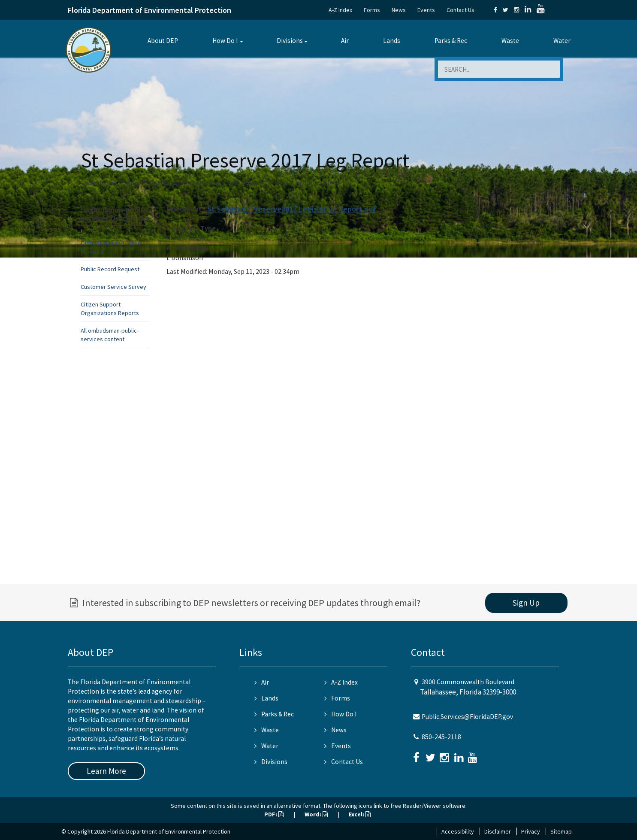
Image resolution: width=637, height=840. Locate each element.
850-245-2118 (441, 737)
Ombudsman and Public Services (222, 182)
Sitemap (561, 831)
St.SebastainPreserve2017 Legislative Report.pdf (292, 209)
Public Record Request (110, 269)
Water (562, 41)
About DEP (163, 41)
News (399, 10)
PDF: (274, 814)
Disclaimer (498, 831)
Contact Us (460, 10)
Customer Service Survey (113, 287)
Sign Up (526, 603)
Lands (392, 41)
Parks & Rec (451, 41)
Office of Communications (153, 182)
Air (345, 41)
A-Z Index (340, 10)
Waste (510, 41)
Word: (316, 814)
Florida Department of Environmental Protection (149, 10)
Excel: (360, 814)
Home (89, 182)
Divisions (290, 41)
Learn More (106, 771)
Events (426, 10)
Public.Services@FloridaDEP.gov (467, 717)
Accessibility (458, 831)
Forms (372, 10)
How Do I (225, 41)
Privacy (531, 831)
